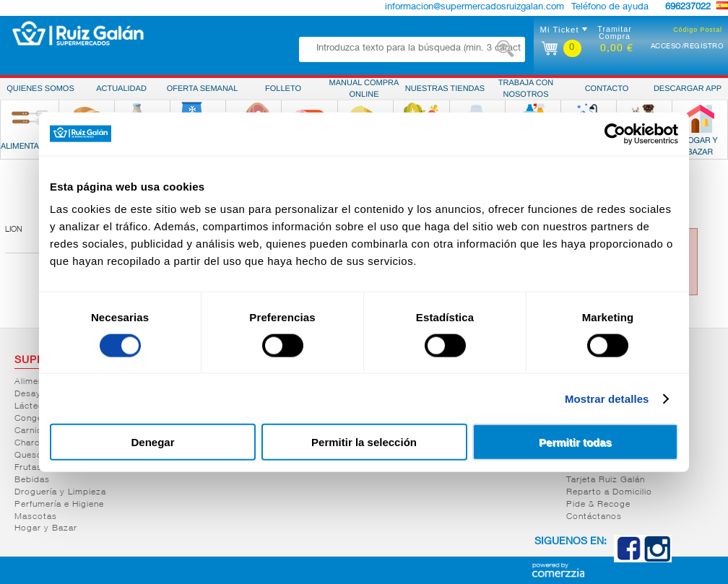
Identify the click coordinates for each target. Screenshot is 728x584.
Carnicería (36, 431)
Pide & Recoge (598, 505)
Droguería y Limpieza (60, 492)
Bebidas (32, 480)
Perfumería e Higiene (59, 505)
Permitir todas (575, 442)
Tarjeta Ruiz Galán (606, 480)
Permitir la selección (364, 442)
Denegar (152, 442)
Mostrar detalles (607, 398)
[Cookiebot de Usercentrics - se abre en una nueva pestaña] (615, 134)
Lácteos (32, 406)
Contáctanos (594, 517)
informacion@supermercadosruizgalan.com (474, 8)
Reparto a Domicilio (609, 492)
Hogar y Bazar (46, 528)
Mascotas (36, 517)
